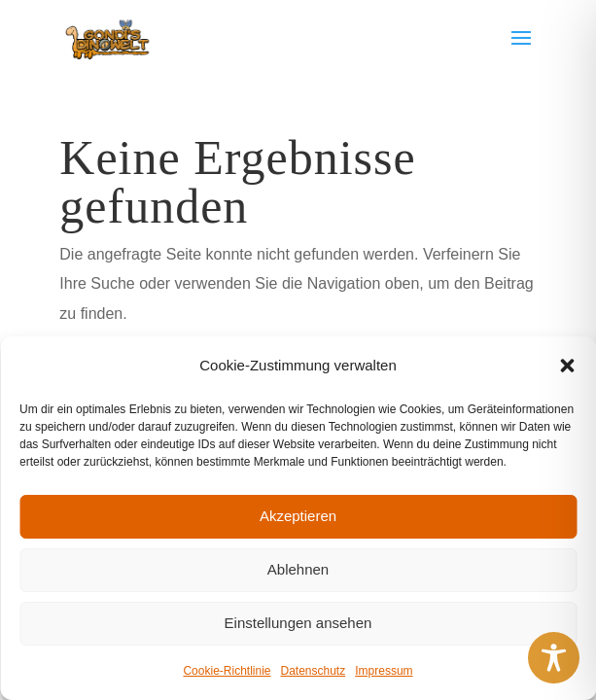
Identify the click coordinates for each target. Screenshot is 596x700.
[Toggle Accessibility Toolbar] (554, 658)
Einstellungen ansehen (298, 623)
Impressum (384, 671)
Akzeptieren (298, 516)
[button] (567, 366)
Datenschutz (314, 671)
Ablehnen (298, 569)
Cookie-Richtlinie (227, 671)
